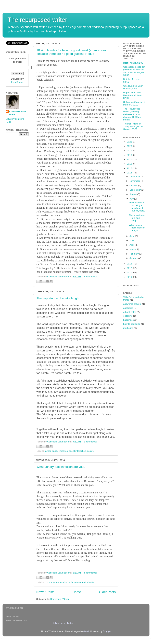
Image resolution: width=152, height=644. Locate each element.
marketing (128, 328)
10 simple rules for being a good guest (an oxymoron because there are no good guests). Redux (72, 52)
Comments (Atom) (60, 599)
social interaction (77, 451)
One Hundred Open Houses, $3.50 (133, 87)
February (134, 254)
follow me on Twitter (63, 623)
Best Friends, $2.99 (133, 63)
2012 (130, 268)
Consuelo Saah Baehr (18, 113)
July (132, 199)
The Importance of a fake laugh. (58, 298)
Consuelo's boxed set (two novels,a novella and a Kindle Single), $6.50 (134, 71)
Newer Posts (45, 592)
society (91, 451)
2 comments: (90, 442)
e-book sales (130, 312)
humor (48, 451)
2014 (130, 173)
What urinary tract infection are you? (61, 467)
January (134, 258)
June (132, 236)
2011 (130, 273)
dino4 (86, 631)
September (135, 190)
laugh (55, 451)
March (133, 249)
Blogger (107, 631)
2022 (130, 142)
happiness (129, 320)
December (135, 177)
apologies (128, 308)
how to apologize (132, 324)
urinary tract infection (85, 582)
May (132, 240)
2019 (130, 151)
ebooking (128, 316)
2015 (130, 168)
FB (46, 582)
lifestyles (63, 451)
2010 (130, 277)
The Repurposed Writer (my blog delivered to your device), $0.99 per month (132, 114)
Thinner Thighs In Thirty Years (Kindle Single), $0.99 (133, 126)
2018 (130, 155)
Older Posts (107, 592)
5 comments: (90, 277)
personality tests (65, 582)
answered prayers (132, 304)
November (135, 181)
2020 (130, 146)
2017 (130, 159)
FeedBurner (17, 82)
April (132, 245)
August (133, 194)
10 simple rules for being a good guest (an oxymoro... (138, 207)
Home (77, 592)
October (134, 185)
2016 (130, 164)
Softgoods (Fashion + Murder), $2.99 (134, 103)
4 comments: (90, 573)
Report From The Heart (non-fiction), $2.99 (133, 95)
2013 (130, 264)
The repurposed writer (37, 20)
